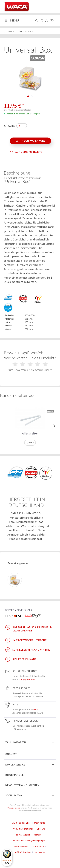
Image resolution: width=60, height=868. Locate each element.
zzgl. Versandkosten (22, 110)
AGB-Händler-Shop (22, 823)
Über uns (41, 829)
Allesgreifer (30, 433)
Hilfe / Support (23, 835)
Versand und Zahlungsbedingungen (29, 841)
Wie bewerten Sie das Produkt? (30, 364)
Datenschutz (38, 846)
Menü (12, 20)
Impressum (40, 852)
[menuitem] (11, 21)
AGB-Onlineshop (23, 852)
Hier (36, 709)
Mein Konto (40, 823)
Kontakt (37, 835)
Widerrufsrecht (21, 846)
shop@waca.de (27, 679)
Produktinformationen (23, 829)
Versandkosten (14, 808)
